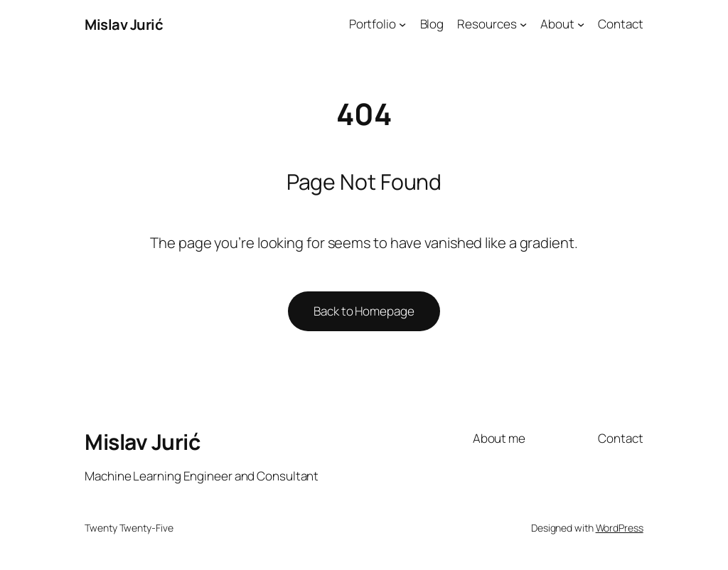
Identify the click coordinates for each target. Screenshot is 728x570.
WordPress (620, 528)
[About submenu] (581, 24)
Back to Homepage (364, 311)
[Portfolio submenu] (402, 24)
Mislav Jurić (124, 24)
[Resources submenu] (523, 24)
